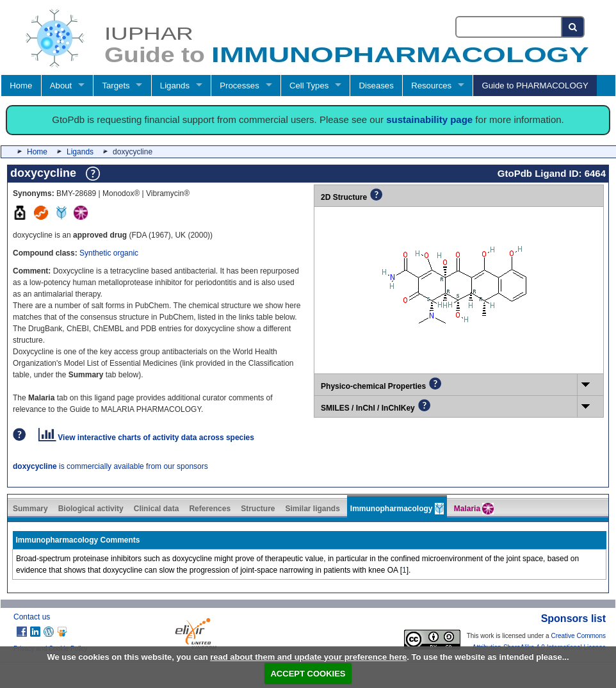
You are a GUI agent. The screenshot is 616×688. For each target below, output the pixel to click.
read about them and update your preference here (308, 657)
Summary (30, 509)
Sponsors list (573, 618)
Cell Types (309, 86)
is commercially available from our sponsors (110, 466)
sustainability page (429, 119)
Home (21, 86)
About (61, 86)
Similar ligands (312, 509)
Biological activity (91, 509)
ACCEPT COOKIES (308, 674)
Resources (431, 86)
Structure (258, 509)
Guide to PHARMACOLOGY (535, 86)
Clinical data (157, 509)
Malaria (474, 509)
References (210, 509)
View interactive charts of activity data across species (146, 438)
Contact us (32, 617)
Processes (239, 86)
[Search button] (573, 27)
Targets (116, 86)
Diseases (377, 86)
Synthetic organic (109, 253)
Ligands (175, 86)
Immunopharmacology (397, 509)
